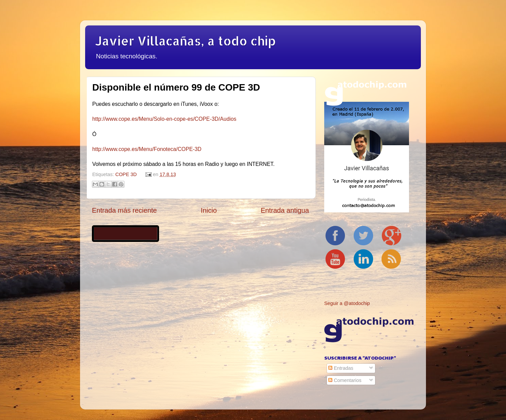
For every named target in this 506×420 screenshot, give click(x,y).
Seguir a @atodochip (347, 303)
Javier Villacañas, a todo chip (186, 41)
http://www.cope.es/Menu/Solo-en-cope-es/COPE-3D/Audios (164, 119)
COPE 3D (126, 174)
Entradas (341, 368)
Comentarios (345, 380)
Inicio (209, 210)
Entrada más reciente (124, 210)
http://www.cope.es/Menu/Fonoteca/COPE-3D (147, 149)
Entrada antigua (285, 210)
